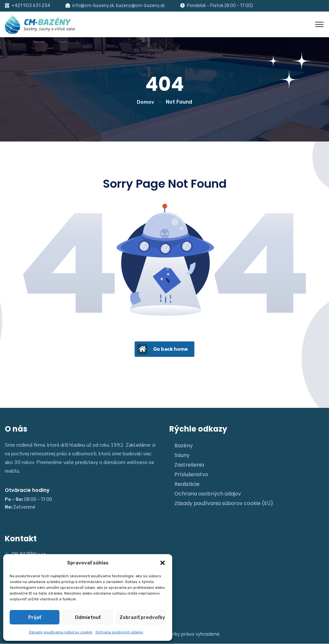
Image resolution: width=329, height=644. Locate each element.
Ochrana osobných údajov (119, 632)
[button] (163, 563)
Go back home (163, 349)
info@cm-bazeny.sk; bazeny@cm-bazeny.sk (119, 6)
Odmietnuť (88, 617)
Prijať (35, 617)
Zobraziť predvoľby (142, 617)
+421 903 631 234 (31, 6)
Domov (146, 102)
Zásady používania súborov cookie (61, 632)
